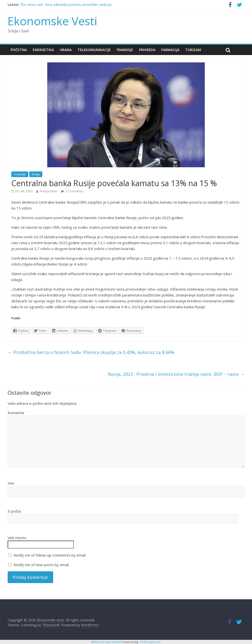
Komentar (16, 413)
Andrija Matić (48, 191)
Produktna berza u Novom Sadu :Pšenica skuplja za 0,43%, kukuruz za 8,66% (91, 352)
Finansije (125, 50)
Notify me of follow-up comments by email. (50, 555)
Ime (11, 483)
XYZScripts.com (151, 642)
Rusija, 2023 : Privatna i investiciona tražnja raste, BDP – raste (176, 374)
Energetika (43, 50)
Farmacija (170, 50)
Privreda (147, 50)
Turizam (193, 50)
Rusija (36, 174)
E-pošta (14, 511)
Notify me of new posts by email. (41, 565)
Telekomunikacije (94, 50)
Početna (19, 50)
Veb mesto (17, 538)
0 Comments (72, 191)
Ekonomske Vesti (53, 21)
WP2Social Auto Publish (106, 642)
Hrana (66, 50)
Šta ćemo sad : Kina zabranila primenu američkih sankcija (66, 5)
